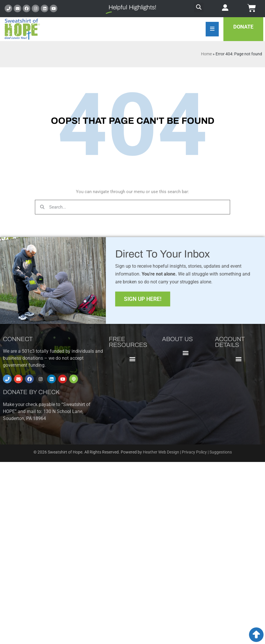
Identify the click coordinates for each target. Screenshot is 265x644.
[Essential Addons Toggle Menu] (212, 29)
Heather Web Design (161, 452)
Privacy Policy (194, 452)
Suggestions (221, 452)
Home (206, 54)
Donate (243, 27)
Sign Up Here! (143, 299)
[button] (199, 7)
